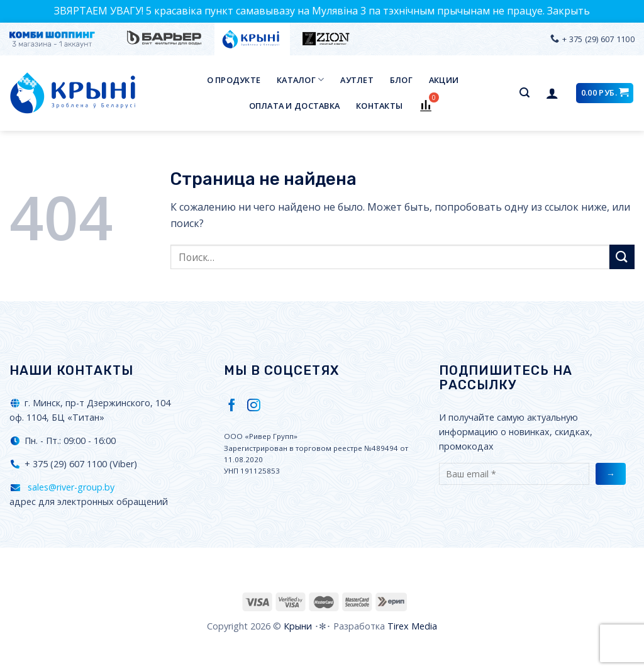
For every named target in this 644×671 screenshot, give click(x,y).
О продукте (234, 80)
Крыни (298, 626)
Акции (444, 80)
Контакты (379, 106)
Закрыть (569, 11)
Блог (401, 80)
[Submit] (622, 257)
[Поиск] (525, 93)
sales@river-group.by (70, 487)
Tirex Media (412, 626)
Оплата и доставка (294, 106)
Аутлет (357, 80)
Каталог (300, 80)
